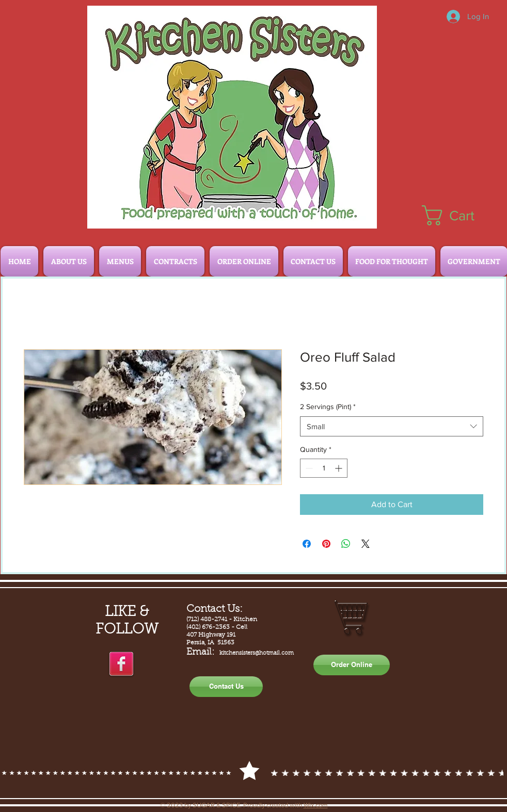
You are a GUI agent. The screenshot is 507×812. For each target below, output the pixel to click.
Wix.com (316, 805)
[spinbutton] (324, 468)
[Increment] (339, 468)
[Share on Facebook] (307, 544)
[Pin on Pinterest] (326, 544)
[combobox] (392, 426)
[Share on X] (366, 544)
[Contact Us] (226, 687)
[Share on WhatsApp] (346, 544)
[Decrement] (308, 468)
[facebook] (121, 664)
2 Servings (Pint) (328, 407)
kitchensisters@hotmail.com (257, 653)
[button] (460, 215)
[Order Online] (352, 665)
